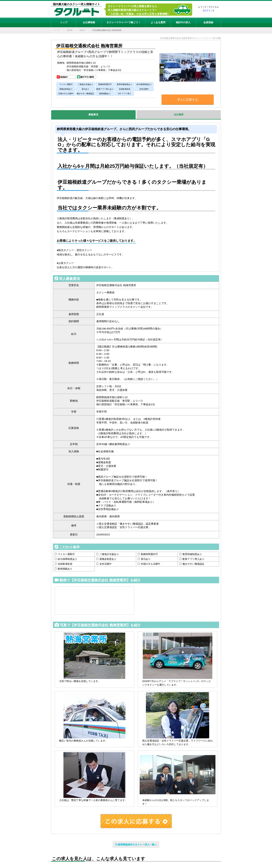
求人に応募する (188, 100)
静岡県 (70, 30)
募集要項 (93, 115)
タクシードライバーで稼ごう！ (124, 22)
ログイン (209, 10)
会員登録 (208, 22)
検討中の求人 (183, 22)
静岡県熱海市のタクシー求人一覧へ (136, 845)
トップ (64, 22)
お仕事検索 (89, 22)
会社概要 (179, 115)
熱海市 (82, 30)
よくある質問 (158, 22)
